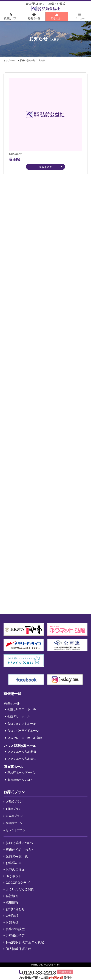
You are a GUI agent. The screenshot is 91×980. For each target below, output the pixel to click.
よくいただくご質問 (20, 889)
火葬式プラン (14, 802)
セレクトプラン (16, 830)
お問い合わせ (15, 909)
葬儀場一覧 (34, 16)
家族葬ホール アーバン (22, 773)
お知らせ (12, 922)
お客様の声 (14, 863)
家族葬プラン (14, 816)
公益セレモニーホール (22, 709)
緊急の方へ (57, 16)
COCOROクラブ (18, 883)
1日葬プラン (14, 809)
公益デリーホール (19, 716)
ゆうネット (14, 876)
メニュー (80, 16)
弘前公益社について (20, 843)
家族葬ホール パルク (21, 780)
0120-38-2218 (39, 973)
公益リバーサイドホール (23, 731)
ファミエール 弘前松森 (22, 752)
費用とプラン (11, 16)
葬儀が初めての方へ (20, 850)
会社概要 (12, 896)
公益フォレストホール (22, 724)
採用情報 (12, 903)
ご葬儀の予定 (15, 936)
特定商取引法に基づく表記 (25, 942)
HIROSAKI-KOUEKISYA (45, 965)
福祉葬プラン (14, 823)
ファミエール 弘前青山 (22, 759)
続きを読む (46, 167)
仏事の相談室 (15, 929)
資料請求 (12, 916)
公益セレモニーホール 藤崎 (25, 738)
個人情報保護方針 (18, 949)
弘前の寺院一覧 (17, 856)
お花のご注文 (15, 870)
